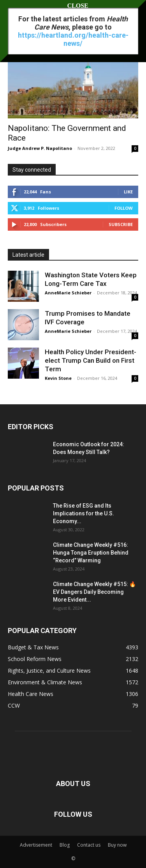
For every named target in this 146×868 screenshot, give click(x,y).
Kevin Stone (58, 378)
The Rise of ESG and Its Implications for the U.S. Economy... (84, 513)
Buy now (117, 845)
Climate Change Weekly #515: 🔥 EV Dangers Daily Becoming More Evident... (94, 592)
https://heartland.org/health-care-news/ (73, 39)
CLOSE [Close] (73, 6)
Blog (65, 845)
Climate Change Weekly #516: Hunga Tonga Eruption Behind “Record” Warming (91, 553)
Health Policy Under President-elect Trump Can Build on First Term (91, 360)
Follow (124, 208)
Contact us (89, 845)
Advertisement (36, 845)
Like (128, 192)
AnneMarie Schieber (68, 293)
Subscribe (121, 224)
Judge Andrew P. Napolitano (40, 148)
